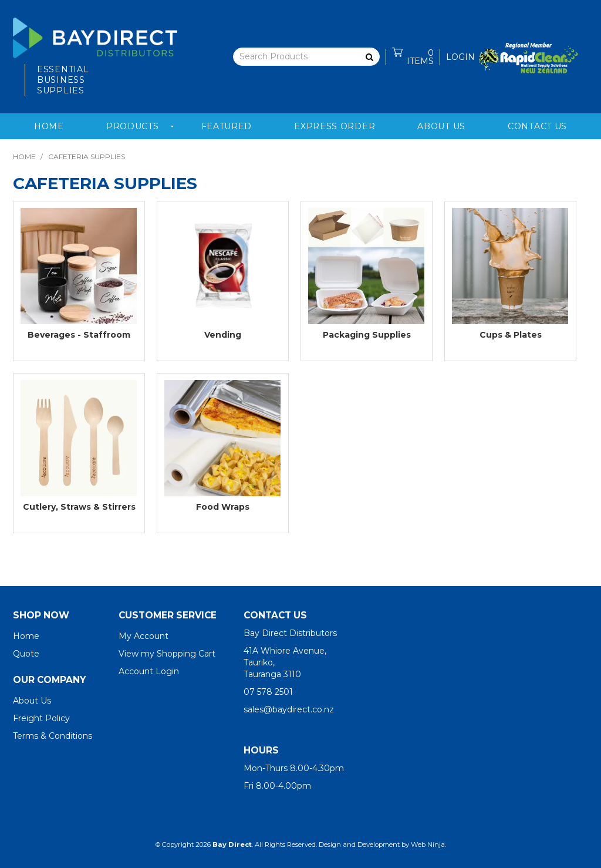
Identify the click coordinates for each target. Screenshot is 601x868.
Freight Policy (41, 718)
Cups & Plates (511, 335)
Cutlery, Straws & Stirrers (79, 507)
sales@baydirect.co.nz (289, 709)
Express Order (335, 126)
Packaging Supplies (367, 335)
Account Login (149, 671)
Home (49, 126)
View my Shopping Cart (167, 654)
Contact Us (537, 126)
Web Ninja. (428, 845)
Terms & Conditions (53, 736)
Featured (227, 126)
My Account (144, 636)
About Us (441, 126)
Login (460, 57)
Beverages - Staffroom (79, 335)
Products (133, 126)
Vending (223, 335)
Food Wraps (223, 507)
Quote (26, 654)
